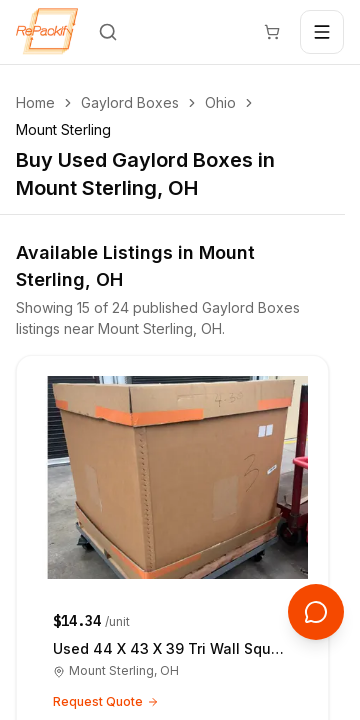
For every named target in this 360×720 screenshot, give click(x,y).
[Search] (108, 32)
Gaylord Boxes (130, 102)
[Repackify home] (47, 32)
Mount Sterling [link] (63, 129)
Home (35, 102)
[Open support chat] (316, 612)
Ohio (220, 102)
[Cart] (272, 32)
